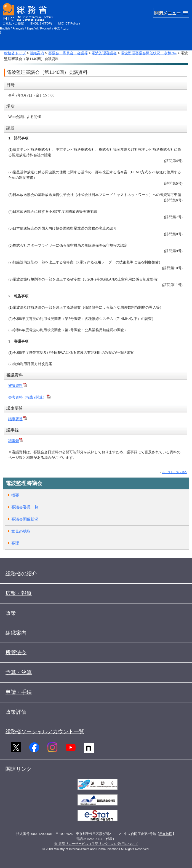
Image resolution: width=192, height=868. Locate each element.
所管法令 (16, 652)
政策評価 (16, 712)
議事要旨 (18, 419)
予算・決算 (19, 672)
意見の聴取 (21, 531)
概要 (15, 495)
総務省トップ (15, 53)
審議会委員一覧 (25, 507)
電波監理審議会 (104, 53)
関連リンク (19, 769)
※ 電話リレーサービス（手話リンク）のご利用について (96, 844)
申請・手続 (19, 692)
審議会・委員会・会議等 (68, 53)
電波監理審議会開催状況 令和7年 (149, 53)
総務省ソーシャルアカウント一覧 (45, 731)
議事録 (14, 441)
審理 (15, 543)
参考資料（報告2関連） (29, 397)
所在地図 (166, 834)
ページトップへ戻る (174, 472)
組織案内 (37, 53)
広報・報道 (19, 593)
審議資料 (18, 386)
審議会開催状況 (25, 519)
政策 (11, 613)
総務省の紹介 (21, 574)
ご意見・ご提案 (13, 23)
